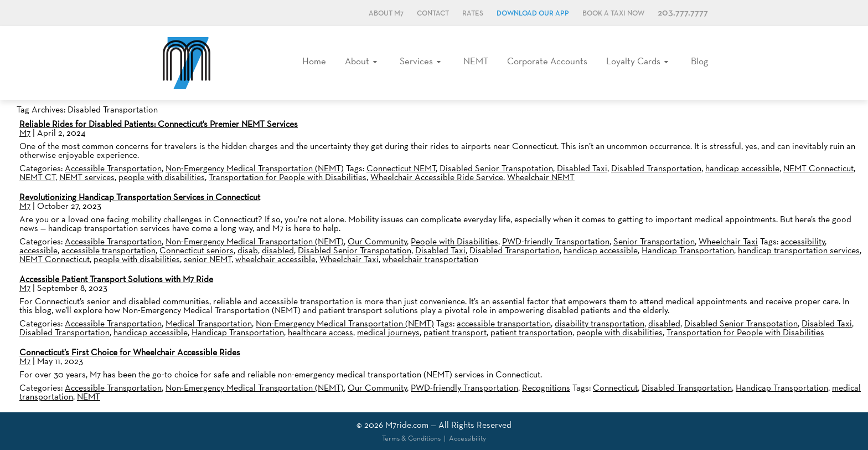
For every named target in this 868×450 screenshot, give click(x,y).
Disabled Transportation (656, 168)
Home (314, 61)
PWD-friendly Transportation (556, 241)
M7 (25, 133)
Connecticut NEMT (401, 168)
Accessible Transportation (113, 168)
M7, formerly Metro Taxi (187, 63)
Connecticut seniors (197, 250)
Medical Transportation (209, 323)
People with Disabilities (454, 241)
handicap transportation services (799, 250)
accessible (38, 250)
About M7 (386, 14)
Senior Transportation (654, 241)
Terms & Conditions (411, 438)
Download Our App (533, 14)
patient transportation (531, 332)
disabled (278, 250)
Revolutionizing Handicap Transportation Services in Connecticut (140, 197)
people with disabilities (162, 177)
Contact (433, 14)
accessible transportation (108, 250)
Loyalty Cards (633, 61)
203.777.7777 (683, 13)
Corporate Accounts (547, 61)
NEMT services (87, 177)
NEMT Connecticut (818, 168)
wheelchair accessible (275, 259)
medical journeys (388, 332)
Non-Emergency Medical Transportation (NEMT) (255, 168)
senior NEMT (208, 259)
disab (248, 250)
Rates (473, 14)
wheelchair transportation (430, 259)
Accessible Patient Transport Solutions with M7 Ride (116, 279)
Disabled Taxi (582, 168)
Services (416, 61)
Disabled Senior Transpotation (496, 168)
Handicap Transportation (688, 250)
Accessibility (467, 438)
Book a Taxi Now (613, 14)
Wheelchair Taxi (728, 241)
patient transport (455, 332)
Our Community (377, 241)
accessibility (803, 241)
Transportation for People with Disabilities (288, 177)
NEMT (476, 61)
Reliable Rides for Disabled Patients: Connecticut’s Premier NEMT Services (159, 124)
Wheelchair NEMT (541, 177)
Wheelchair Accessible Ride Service (437, 177)
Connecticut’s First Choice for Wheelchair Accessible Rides (130, 352)
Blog (699, 61)
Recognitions (546, 388)
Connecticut (615, 388)
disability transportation (600, 323)
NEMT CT (37, 177)
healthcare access (321, 332)
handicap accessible (742, 168)
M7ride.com (407, 425)
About (357, 61)
